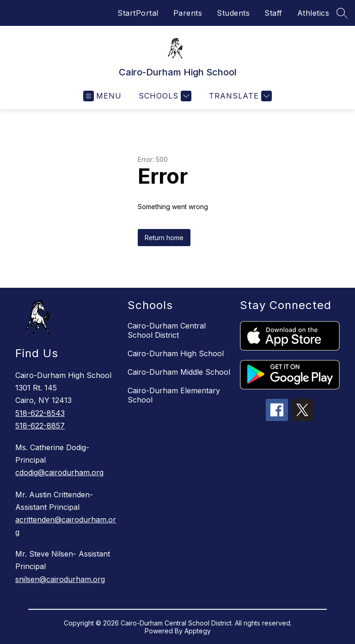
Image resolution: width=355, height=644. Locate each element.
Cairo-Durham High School (176, 353)
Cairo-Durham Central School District (167, 330)
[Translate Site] (239, 96)
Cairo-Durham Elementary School (174, 395)
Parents (188, 13)
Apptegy (198, 631)
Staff (273, 13)
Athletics (313, 13)
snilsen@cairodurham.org (60, 579)
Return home (164, 238)
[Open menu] (102, 96)
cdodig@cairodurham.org (59, 472)
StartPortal (138, 13)
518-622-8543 (40, 413)
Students (233, 13)
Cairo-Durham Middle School (179, 372)
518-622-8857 (40, 426)
